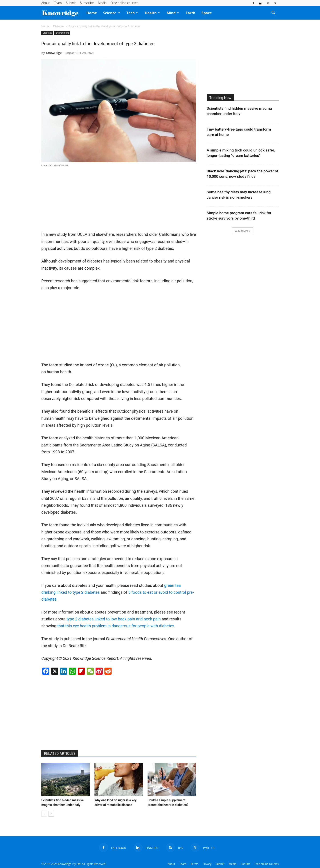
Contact (245, 864)
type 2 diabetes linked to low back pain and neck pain (114, 619)
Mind (173, 13)
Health (152, 13)
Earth (190, 13)
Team (58, 3)
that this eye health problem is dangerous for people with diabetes (116, 626)
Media (102, 3)
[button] (273, 13)
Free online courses (124, 3)
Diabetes (59, 26)
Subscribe (87, 3)
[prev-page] (44, 814)
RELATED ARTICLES (60, 754)
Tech (132, 13)
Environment (62, 33)
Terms (194, 864)
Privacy (207, 864)
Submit (71, 3)
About (46, 3)
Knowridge (54, 53)
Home (92, 13)
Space (207, 13)
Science (112, 13)
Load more (243, 231)
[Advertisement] (75, 201)
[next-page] (51, 814)
